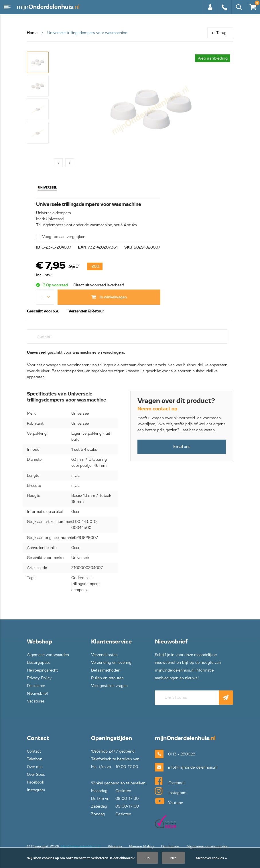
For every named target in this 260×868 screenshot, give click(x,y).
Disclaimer (36, 686)
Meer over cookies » (211, 858)
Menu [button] (7, 7)
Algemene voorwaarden (48, 655)
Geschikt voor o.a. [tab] (43, 311)
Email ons (182, 447)
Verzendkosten (104, 655)
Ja (147, 858)
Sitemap (115, 847)
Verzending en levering (111, 663)
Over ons (35, 767)
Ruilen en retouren (107, 678)
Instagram (36, 790)
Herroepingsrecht (42, 670)
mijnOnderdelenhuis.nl (49, 7)
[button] (38, 62)
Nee (173, 858)
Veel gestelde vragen (109, 686)
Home (32, 33)
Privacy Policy (39, 678)
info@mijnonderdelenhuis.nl (184, 767)
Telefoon (35, 759)
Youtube (169, 801)
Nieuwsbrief (38, 693)
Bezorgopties (39, 663)
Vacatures (36, 701)
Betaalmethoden (106, 670)
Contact (34, 751)
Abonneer (226, 698)
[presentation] (58, 163)
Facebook (36, 782)
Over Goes (36, 774)
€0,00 (253, 6)
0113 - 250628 (224, 7)
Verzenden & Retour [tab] (86, 311)
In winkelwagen (109, 297)
